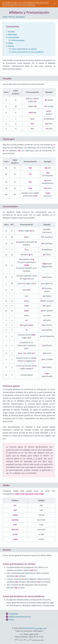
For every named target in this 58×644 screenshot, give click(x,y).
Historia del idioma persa (20, 617)
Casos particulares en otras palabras (28, 52)
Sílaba (10, 43)
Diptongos (12, 34)
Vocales (11, 32)
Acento (11, 46)
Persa (12, 17)
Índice (11, 620)
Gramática (20, 17)
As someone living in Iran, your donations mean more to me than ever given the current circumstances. (25, 4)
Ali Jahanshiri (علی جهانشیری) (35, 628)
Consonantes (14, 37)
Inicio (5, 17)
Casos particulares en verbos (24, 49)
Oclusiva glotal (18, 40)
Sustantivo (13, 614)
